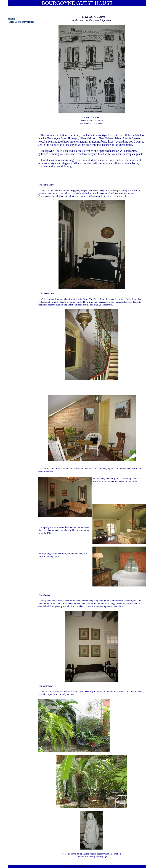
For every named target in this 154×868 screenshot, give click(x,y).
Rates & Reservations (21, 22)
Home (11, 19)
